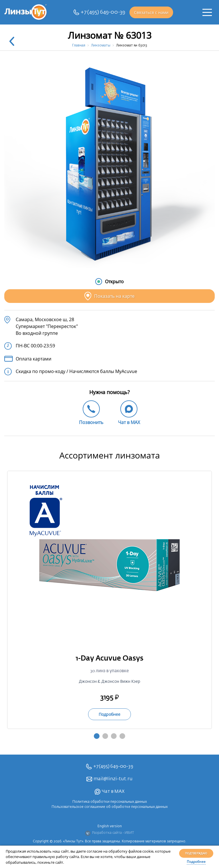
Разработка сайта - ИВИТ (109, 833)
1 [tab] (97, 736)
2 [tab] (105, 736)
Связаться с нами (151, 12)
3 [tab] (114, 736)
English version (110, 826)
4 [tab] (122, 736)
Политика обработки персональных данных (110, 802)
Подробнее (196, 862)
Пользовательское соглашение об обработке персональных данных (110, 807)
